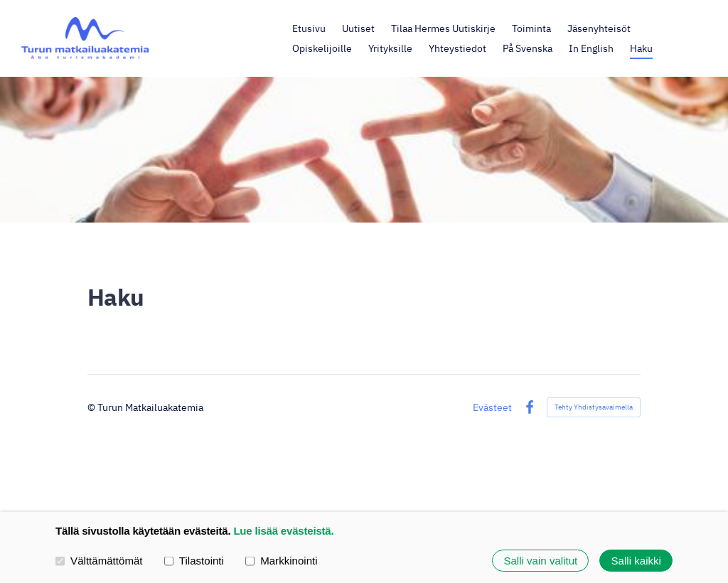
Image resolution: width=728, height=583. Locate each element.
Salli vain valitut (540, 561)
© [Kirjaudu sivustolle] (92, 407)
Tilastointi (194, 560)
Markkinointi (282, 560)
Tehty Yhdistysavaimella (594, 407)
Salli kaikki (636, 561)
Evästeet (492, 407)
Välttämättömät (99, 560)
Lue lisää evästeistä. (283, 531)
